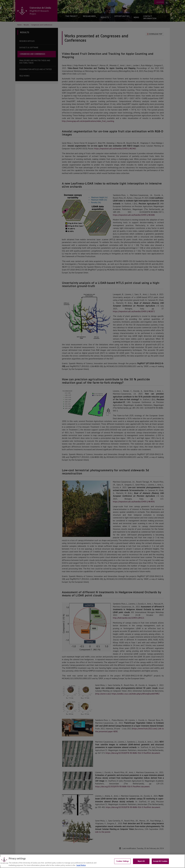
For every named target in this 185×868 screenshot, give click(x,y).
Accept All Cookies (160, 861)
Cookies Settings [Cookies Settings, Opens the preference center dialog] (123, 861)
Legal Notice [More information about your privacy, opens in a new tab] (81, 865)
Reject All (141, 861)
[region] (92, 861)
